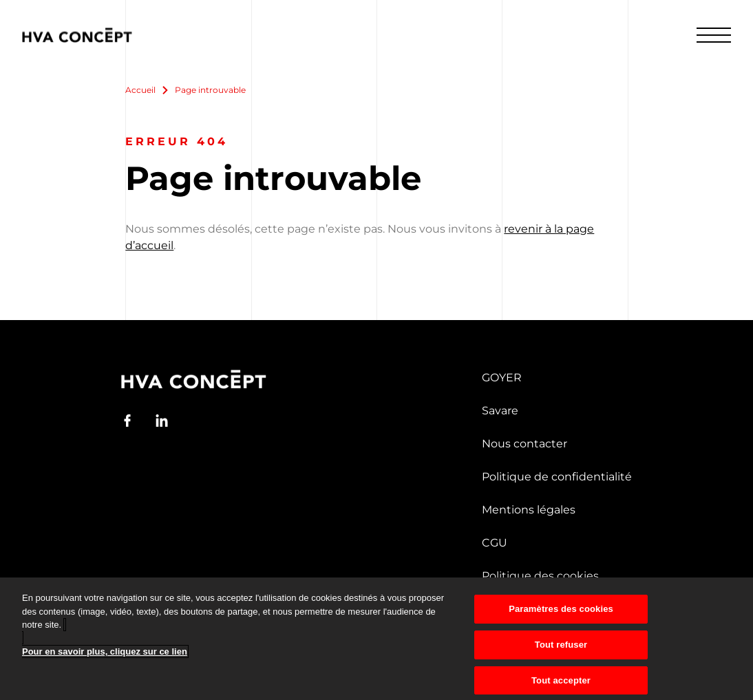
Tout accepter (561, 685)
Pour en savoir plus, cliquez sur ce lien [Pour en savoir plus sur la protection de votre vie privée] (105, 656)
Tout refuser (561, 649)
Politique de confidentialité (557, 477)
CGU (495, 543)
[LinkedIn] (162, 421)
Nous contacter (524, 444)
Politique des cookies (540, 576)
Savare (500, 411)
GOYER (502, 378)
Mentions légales (529, 510)
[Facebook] (127, 421)
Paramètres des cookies (561, 613)
